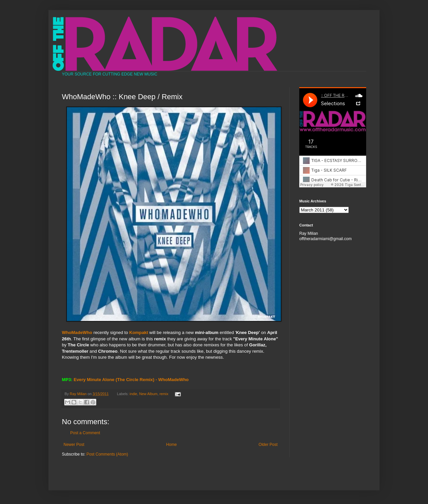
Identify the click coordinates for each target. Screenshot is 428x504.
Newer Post (74, 445)
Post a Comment (85, 433)
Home (172, 445)
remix (164, 394)
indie (134, 394)
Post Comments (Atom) (107, 454)
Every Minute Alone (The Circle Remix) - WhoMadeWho (131, 380)
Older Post (268, 445)
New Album (148, 394)
